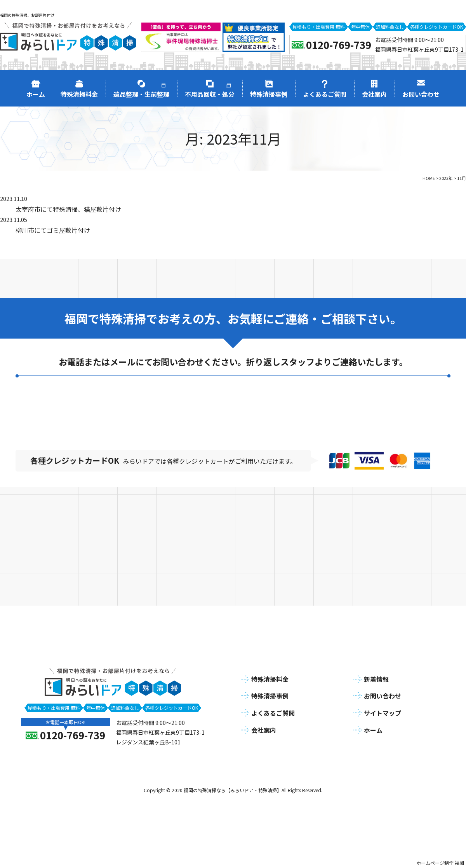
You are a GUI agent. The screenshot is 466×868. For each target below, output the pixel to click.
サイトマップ (383, 712)
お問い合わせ (383, 695)
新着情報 (376, 678)
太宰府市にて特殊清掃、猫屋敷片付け (68, 209)
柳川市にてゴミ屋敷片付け (53, 230)
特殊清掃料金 (270, 678)
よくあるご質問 (273, 712)
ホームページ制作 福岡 (440, 862)
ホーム (373, 729)
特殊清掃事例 (270, 695)
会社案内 (264, 729)
